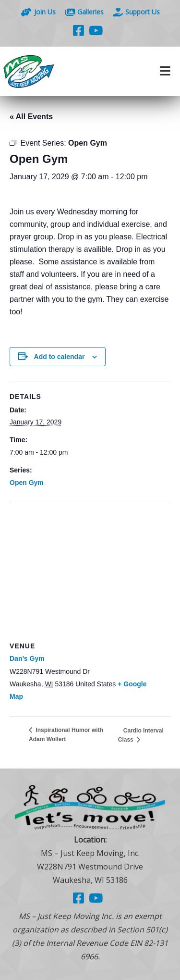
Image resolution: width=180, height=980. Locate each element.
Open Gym (27, 483)
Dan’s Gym (27, 658)
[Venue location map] (90, 571)
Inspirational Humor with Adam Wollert (66, 735)
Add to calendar (60, 357)
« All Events (31, 117)
